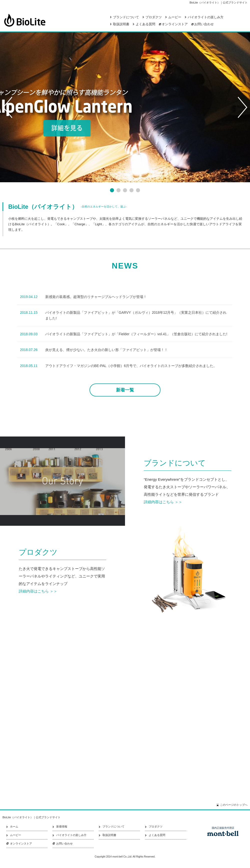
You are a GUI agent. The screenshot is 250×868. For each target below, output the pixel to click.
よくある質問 (145, 24)
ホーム (14, 826)
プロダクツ (154, 17)
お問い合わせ (204, 24)
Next (242, 107)
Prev (7, 107)
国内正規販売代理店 (223, 828)
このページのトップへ (234, 805)
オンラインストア (175, 24)
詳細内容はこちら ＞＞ (163, 502)
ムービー (175, 17)
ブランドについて (126, 17)
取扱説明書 (121, 24)
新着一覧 (125, 390)
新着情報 (62, 826)
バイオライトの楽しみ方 (206, 17)
